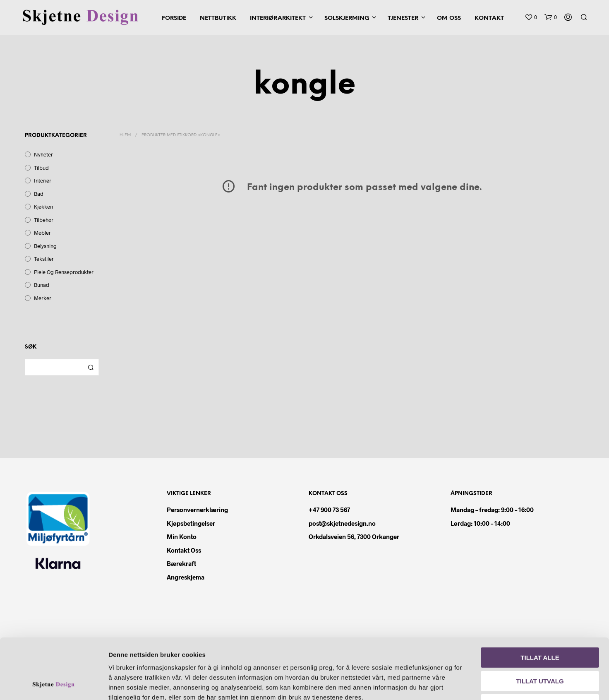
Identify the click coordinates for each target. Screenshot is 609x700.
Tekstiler (44, 259)
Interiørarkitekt (278, 18)
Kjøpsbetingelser (191, 523)
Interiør (43, 180)
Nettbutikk (218, 18)
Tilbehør (44, 220)
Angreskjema (186, 577)
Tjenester (403, 18)
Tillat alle (540, 601)
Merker (43, 298)
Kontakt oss (184, 550)
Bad (39, 194)
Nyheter (43, 154)
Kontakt (489, 18)
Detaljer (475, 684)
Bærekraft (181, 563)
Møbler (42, 233)
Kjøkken (43, 207)
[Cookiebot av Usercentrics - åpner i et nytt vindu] (54, 684)
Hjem (125, 135)
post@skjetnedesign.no (342, 523)
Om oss (449, 18)
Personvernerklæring (197, 510)
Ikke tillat (540, 648)
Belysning (45, 246)
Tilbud (41, 168)
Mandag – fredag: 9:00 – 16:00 (492, 510)
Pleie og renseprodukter (64, 272)
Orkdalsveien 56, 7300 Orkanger (354, 536)
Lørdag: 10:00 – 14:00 (480, 523)
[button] (531, 17)
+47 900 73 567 (329, 510)
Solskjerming (347, 18)
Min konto (182, 536)
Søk (91, 367)
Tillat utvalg (540, 624)
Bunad (42, 285)
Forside (174, 18)
